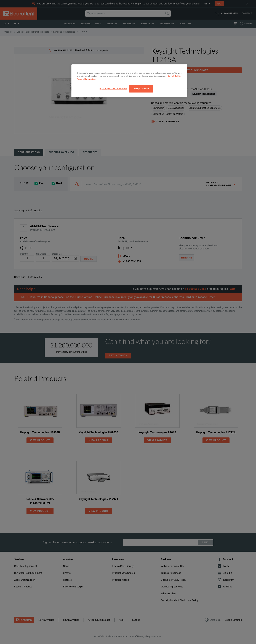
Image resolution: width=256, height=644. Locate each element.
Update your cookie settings (113, 88)
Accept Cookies (141, 89)
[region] (129, 81)
